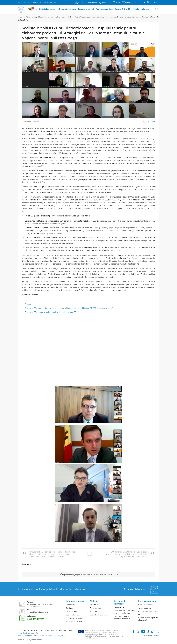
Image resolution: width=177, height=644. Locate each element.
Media (137, 9)
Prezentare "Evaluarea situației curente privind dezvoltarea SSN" (51, 312)
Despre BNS (71, 605)
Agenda (28, 304)
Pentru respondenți (105, 9)
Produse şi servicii (87, 9)
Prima (20, 17)
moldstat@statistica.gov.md (37, 612)
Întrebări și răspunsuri (74, 618)
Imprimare (149, 121)
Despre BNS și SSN (124, 9)
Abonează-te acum (136, 589)
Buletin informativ (73, 615)
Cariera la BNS (72, 612)
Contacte (70, 608)
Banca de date (96, 608)
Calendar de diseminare (99, 615)
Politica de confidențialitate (55, 636)
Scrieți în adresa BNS (74, 622)
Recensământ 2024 (68, 9)
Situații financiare (145, 608)
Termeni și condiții (25, 636)
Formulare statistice (146, 605)
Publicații (94, 612)
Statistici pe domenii (48, 9)
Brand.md (156, 635)
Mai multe (146, 9)
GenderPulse (119, 607)
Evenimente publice (35, 17)
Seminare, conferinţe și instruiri (55, 17)
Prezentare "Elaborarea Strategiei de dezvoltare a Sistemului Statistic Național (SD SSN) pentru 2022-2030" (69, 308)
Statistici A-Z (95, 605)
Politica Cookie (38, 636)
